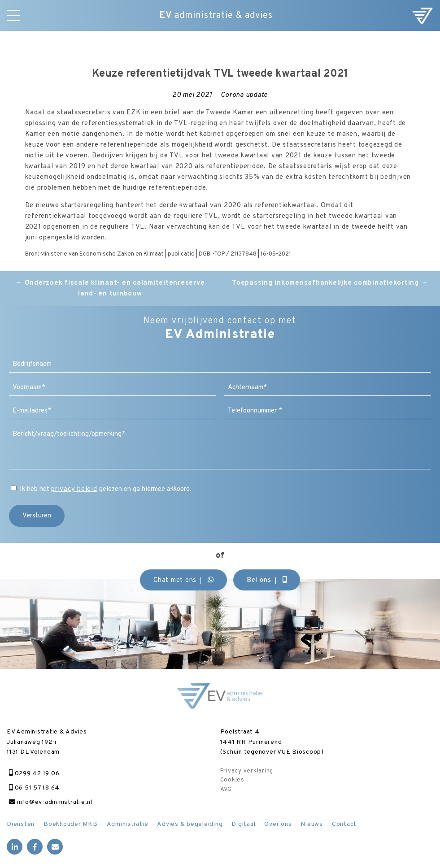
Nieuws (312, 824)
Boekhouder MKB (71, 824)
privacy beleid (74, 489)
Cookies (232, 780)
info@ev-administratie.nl (51, 802)
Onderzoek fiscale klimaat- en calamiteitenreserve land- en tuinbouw (110, 289)
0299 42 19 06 (34, 774)
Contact (344, 824)
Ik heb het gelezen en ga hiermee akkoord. (106, 489)
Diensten (21, 824)
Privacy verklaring (247, 771)
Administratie (128, 824)
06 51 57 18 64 (34, 788)
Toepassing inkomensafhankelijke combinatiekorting (330, 283)
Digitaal (243, 824)
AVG (226, 790)
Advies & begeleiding (190, 824)
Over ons (278, 824)
